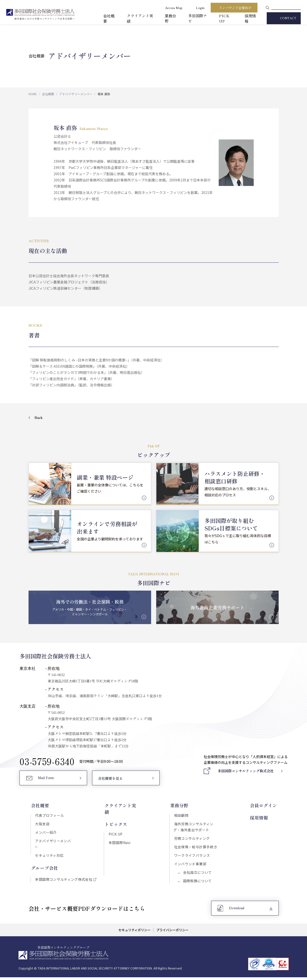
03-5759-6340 (47, 762)
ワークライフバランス (193, 857)
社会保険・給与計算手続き (196, 848)
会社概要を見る (110, 779)
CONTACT (288, 18)
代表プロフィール (49, 816)
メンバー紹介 (45, 833)
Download (237, 911)
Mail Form (46, 779)
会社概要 (48, 94)
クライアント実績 (122, 806)
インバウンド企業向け (235, 8)
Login (200, 8)
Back (39, 418)
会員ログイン (265, 806)
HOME (33, 94)
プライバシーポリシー (173, 933)
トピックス (116, 817)
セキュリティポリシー (134, 933)
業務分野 (180, 806)
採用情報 (261, 817)
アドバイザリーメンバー (76, 94)
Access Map (174, 8)
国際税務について (197, 884)
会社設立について (197, 875)
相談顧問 (182, 816)
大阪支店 (42, 825)
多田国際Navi (119, 836)
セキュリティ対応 (49, 851)
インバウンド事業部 (191, 866)
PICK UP (224, 18)
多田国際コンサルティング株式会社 (63, 875)
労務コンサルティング (193, 840)
